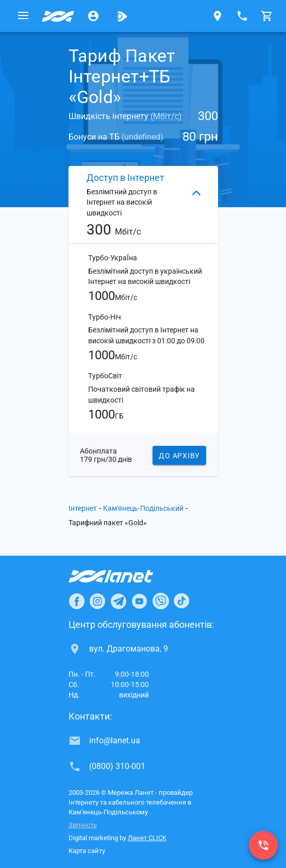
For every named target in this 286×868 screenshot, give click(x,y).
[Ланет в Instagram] (97, 601)
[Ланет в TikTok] (181, 601)
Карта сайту (87, 851)
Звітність (83, 825)
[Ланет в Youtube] (139, 601)
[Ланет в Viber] (161, 601)
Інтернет (83, 508)
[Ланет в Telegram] (119, 601)
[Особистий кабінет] (93, 16)
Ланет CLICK (147, 838)
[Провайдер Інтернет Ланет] (123, 576)
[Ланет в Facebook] (77, 601)
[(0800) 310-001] (263, 845)
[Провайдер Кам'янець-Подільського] (58, 16)
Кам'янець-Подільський (143, 508)
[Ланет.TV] (122, 16)
